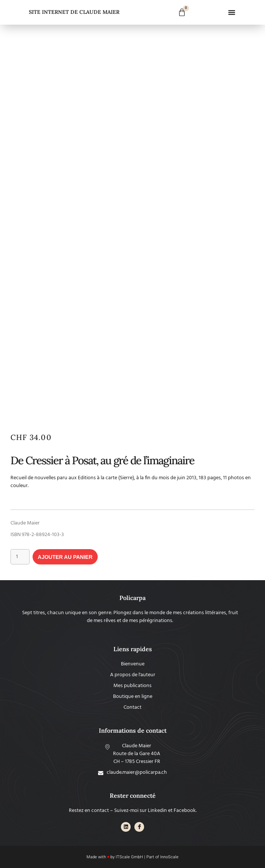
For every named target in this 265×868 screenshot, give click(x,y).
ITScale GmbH (129, 857)
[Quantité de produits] (20, 557)
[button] (232, 12)
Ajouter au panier (65, 557)
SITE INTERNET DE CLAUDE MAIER (74, 12)
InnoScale (169, 857)
